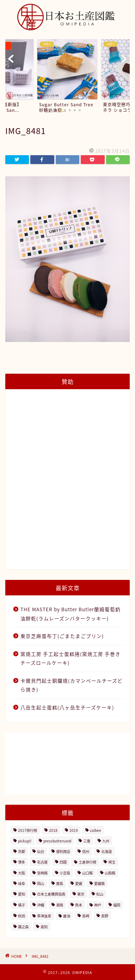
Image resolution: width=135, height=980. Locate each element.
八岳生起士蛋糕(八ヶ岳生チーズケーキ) (67, 707)
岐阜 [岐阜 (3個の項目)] (22, 883)
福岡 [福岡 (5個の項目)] (117, 905)
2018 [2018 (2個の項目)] (53, 830)
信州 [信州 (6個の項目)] (86, 851)
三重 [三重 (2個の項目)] (87, 841)
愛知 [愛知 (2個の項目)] (22, 894)
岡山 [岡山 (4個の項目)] (41, 883)
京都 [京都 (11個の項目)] (22, 851)
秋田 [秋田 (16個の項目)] (22, 916)
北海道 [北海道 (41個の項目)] (106, 851)
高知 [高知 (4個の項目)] (44, 927)
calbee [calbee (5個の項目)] (96, 830)
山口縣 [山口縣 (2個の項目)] (87, 873)
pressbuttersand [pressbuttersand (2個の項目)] (57, 841)
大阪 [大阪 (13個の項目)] (22, 873)
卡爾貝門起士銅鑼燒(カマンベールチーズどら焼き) (72, 685)
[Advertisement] (67, 483)
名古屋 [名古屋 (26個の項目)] (42, 862)
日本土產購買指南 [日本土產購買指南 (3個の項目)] (51, 894)
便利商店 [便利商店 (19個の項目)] (63, 851)
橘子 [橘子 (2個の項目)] (22, 905)
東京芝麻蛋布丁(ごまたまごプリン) (62, 636)
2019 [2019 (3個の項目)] (74, 830)
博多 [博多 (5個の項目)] (22, 862)
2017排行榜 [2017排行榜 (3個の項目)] (27, 830)
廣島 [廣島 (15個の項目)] (60, 883)
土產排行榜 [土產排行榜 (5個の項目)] (87, 862)
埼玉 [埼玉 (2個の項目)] (112, 862)
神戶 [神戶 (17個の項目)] (98, 905)
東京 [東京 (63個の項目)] (81, 894)
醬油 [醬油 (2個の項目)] (67, 916)
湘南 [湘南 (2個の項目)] (60, 905)
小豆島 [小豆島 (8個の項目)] (65, 873)
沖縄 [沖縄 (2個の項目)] (41, 905)
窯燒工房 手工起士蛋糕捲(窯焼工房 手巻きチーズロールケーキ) (70, 658)
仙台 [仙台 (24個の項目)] (41, 851)
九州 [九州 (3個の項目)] (106, 841)
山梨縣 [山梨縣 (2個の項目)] (110, 873)
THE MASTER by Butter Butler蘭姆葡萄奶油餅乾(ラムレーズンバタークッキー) (70, 614)
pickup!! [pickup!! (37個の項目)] (25, 841)
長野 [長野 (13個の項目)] (105, 916)
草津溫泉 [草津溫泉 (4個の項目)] (44, 916)
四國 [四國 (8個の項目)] (63, 862)
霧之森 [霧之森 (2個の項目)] (23, 927)
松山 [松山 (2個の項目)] (100, 894)
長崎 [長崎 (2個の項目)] (86, 916)
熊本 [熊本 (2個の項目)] (79, 905)
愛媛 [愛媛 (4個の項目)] (79, 883)
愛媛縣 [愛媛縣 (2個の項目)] (99, 883)
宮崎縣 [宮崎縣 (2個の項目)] (42, 873)
